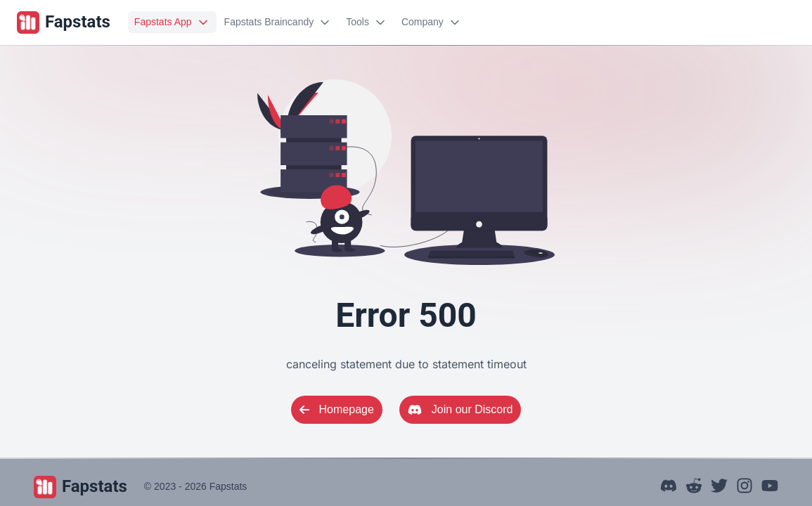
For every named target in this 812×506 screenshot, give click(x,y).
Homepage (337, 409)
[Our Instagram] (745, 488)
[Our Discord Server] (669, 488)
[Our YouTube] (770, 488)
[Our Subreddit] (694, 488)
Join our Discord (460, 409)
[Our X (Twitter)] (719, 488)
